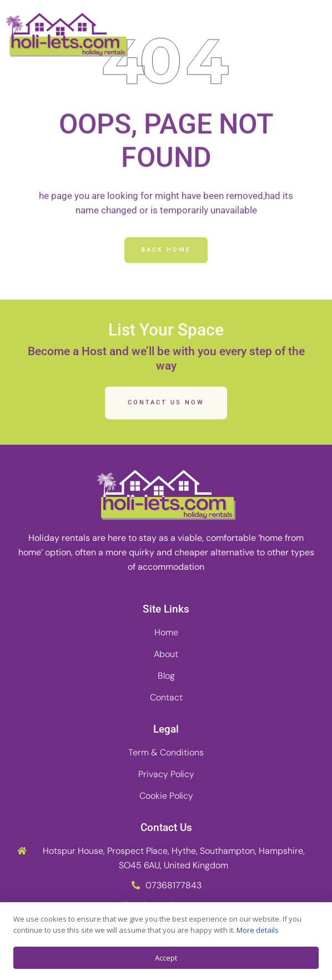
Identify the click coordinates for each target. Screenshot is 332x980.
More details (258, 930)
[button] (311, 35)
